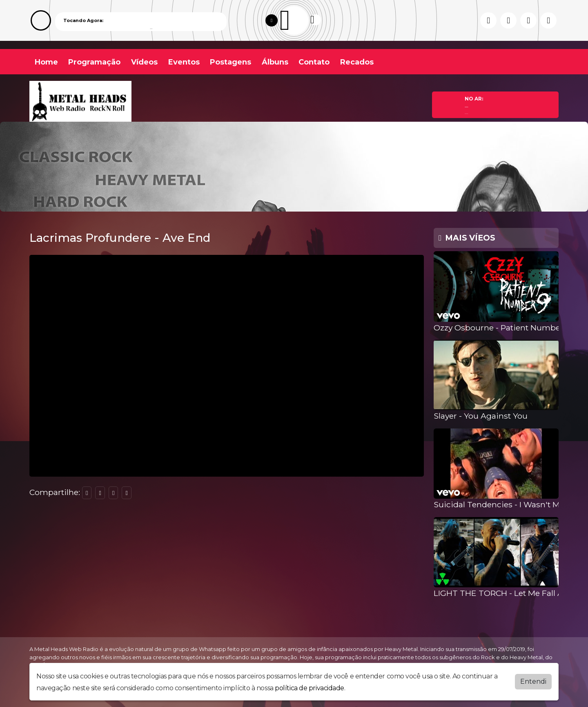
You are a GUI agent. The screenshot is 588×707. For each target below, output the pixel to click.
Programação (94, 62)
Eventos (184, 62)
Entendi (533, 681)
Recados (357, 62)
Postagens (231, 62)
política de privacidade (310, 688)
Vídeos (144, 62)
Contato (314, 62)
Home (46, 62)
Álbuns (275, 62)
